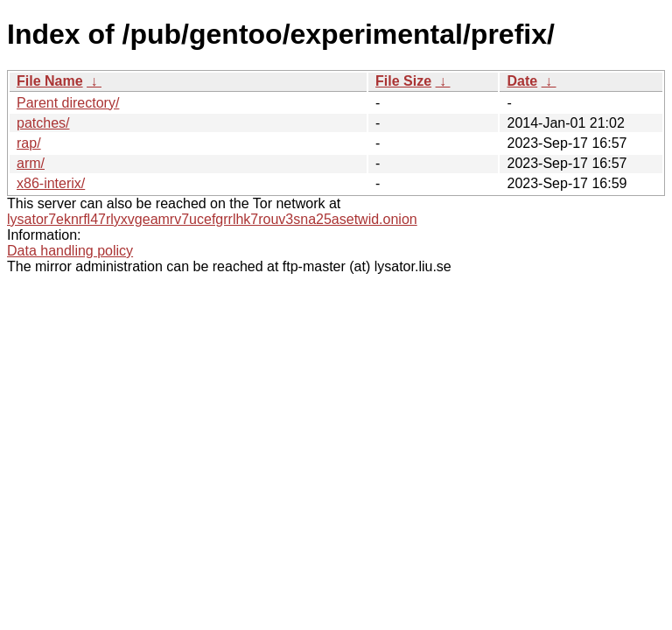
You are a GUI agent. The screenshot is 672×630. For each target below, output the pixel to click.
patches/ (43, 123)
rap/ (29, 143)
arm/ (31, 163)
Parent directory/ (68, 103)
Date (522, 81)
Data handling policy (70, 251)
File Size (403, 81)
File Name (50, 81)
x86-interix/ (51, 183)
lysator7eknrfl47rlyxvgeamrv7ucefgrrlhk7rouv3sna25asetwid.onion (212, 219)
